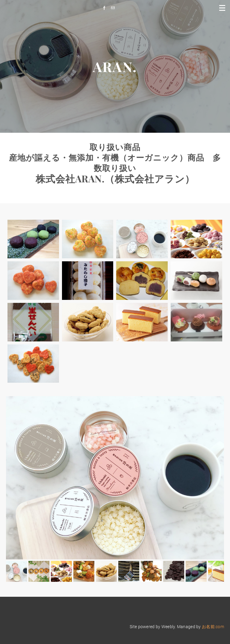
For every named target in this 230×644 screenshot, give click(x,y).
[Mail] (114, 8)
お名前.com (213, 627)
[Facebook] (106, 8)
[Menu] (223, 7)
